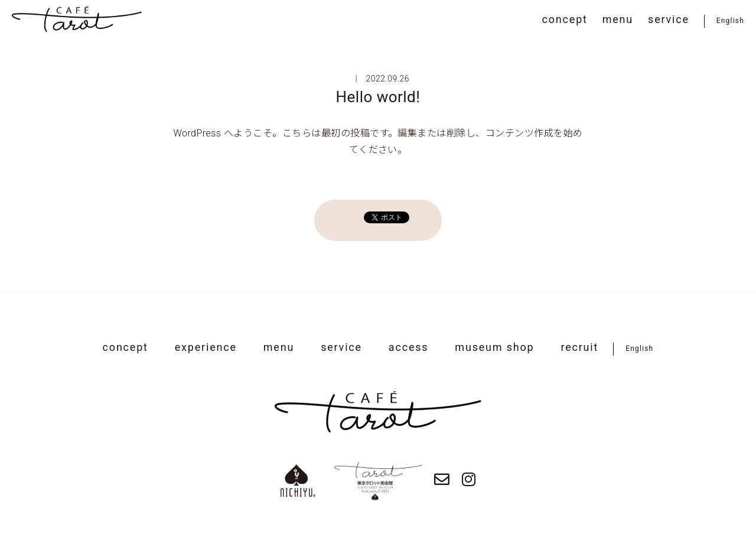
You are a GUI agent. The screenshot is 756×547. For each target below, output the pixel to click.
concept (565, 19)
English (730, 21)
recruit (579, 347)
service (669, 19)
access (409, 347)
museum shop (494, 347)
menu (618, 19)
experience (206, 347)
